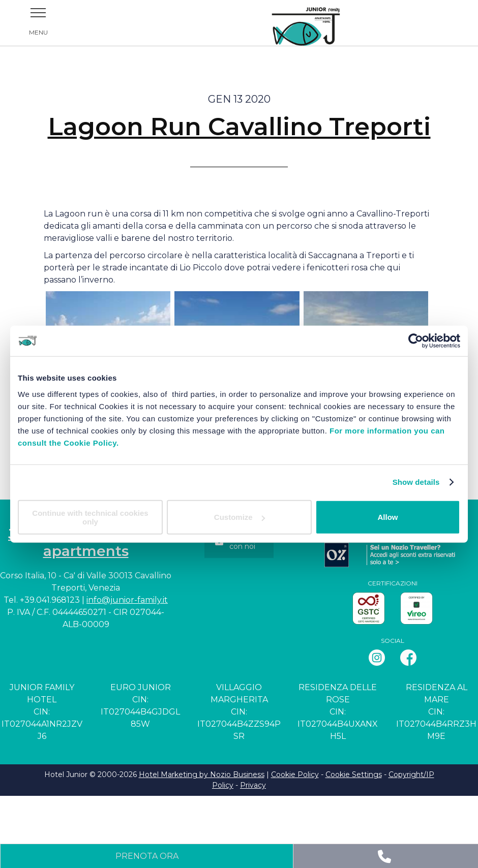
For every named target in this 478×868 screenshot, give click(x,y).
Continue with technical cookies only (90, 517)
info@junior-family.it (127, 600)
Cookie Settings (354, 774)
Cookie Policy (295, 774)
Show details (416, 482)
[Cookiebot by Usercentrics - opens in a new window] (416, 341)
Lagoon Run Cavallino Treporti (239, 127)
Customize (240, 517)
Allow (388, 517)
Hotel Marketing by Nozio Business (202, 774)
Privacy (253, 785)
